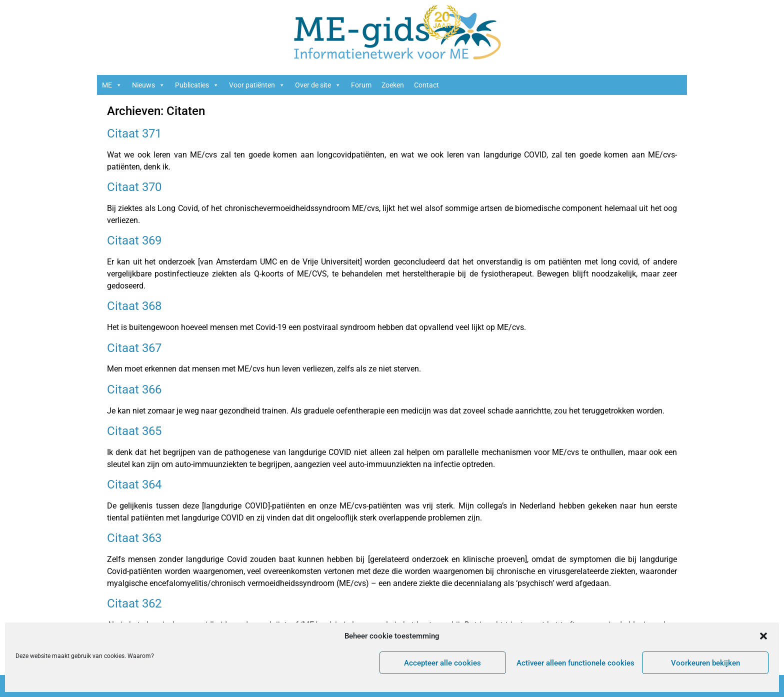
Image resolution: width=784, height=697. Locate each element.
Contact (426, 85)
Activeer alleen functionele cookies (575, 663)
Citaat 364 (134, 484)
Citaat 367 (134, 348)
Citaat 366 (134, 389)
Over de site (318, 85)
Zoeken (393, 85)
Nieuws (148, 85)
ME (112, 85)
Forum (361, 85)
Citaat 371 (134, 133)
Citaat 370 (134, 187)
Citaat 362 (134, 603)
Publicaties (197, 85)
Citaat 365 (134, 431)
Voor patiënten (257, 85)
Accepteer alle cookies (442, 663)
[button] (763, 636)
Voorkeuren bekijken (705, 663)
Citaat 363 (134, 538)
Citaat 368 (134, 306)
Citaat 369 (134, 240)
